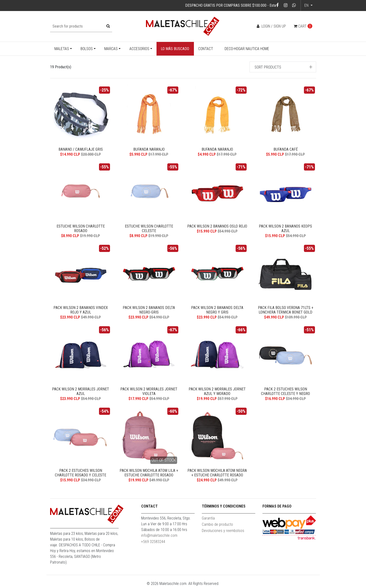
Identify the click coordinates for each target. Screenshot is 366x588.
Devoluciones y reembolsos (223, 532)
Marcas (111, 49)
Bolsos (87, 49)
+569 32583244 (153, 543)
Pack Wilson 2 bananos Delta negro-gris (149, 310)
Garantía (208, 520)
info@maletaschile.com (159, 537)
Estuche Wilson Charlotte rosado (81, 229)
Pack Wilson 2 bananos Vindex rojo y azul (81, 310)
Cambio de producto (217, 526)
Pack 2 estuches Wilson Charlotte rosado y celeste (81, 474)
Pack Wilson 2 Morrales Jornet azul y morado (217, 392)
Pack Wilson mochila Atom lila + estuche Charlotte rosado (149, 474)
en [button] (307, 5)
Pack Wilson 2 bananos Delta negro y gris (217, 310)
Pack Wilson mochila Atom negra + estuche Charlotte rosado (217, 474)
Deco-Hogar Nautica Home (247, 49)
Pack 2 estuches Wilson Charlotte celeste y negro (285, 392)
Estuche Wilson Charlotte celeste (149, 229)
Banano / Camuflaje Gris (81, 149)
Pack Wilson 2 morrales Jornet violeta (149, 392)
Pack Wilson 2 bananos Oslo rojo (217, 226)
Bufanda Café (286, 149)
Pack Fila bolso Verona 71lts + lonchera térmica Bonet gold (286, 310)
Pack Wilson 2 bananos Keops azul (285, 229)
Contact (206, 49)
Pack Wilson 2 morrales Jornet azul (81, 392)
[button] (283, 67)
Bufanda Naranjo (149, 149)
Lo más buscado (175, 49)
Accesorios (139, 49)
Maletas (62, 49)
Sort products (268, 67)
